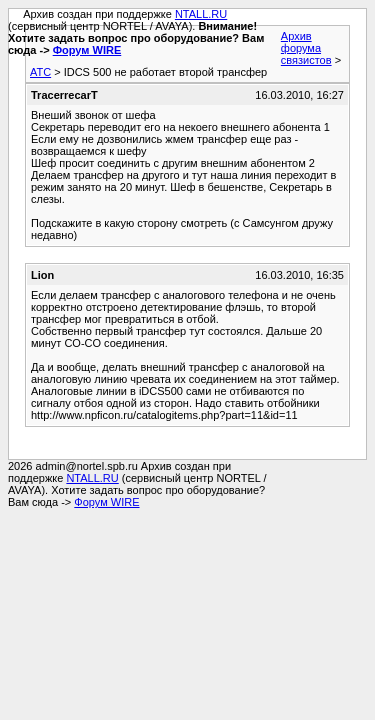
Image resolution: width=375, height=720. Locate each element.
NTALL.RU (201, 14)
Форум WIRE (87, 50)
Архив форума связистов (306, 48)
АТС (40, 72)
